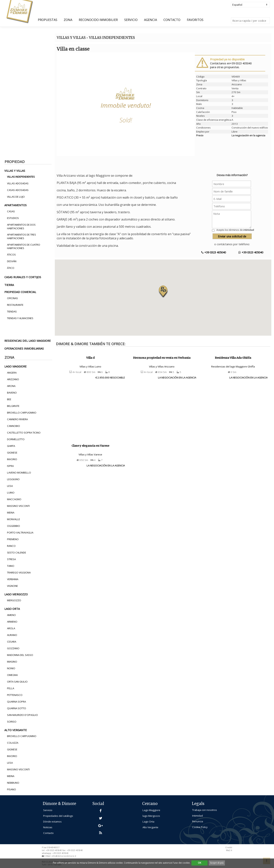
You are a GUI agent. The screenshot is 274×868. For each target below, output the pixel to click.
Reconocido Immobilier (98, 20)
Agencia (151, 20)
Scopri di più (217, 863)
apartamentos (16, 205)
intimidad (249, 230)
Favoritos (195, 20)
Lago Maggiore (151, 810)
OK (200, 863)
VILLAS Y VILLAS (71, 38)
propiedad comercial (20, 292)
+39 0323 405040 (214, 252)
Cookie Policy (200, 827)
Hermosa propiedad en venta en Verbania (162, 358)
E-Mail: (48, 856)
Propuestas (48, 20)
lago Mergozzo (151, 816)
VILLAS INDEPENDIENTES (112, 38)
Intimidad (198, 816)
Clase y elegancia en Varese (90, 446)
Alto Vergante (150, 827)
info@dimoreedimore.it (64, 856)
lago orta (12, 609)
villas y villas (15, 171)
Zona (68, 20)
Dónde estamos (52, 822)
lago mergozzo (16, 594)
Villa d (90, 358)
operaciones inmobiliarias (24, 348)
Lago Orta (148, 822)
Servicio (131, 20)
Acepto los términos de (235, 230)
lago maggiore (16, 366)
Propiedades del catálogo (58, 816)
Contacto (172, 20)
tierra (9, 285)
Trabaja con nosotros (205, 810)
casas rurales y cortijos (23, 277)
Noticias (48, 827)
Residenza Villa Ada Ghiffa (233, 358)
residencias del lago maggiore (28, 341)
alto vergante (16, 730)
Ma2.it (229, 850)
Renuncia (198, 821)
